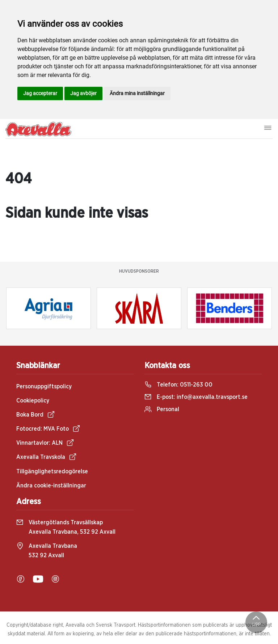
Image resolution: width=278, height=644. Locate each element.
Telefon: (178, 385)
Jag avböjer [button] (83, 93)
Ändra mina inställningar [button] (137, 93)
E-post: (196, 397)
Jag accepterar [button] (40, 93)
